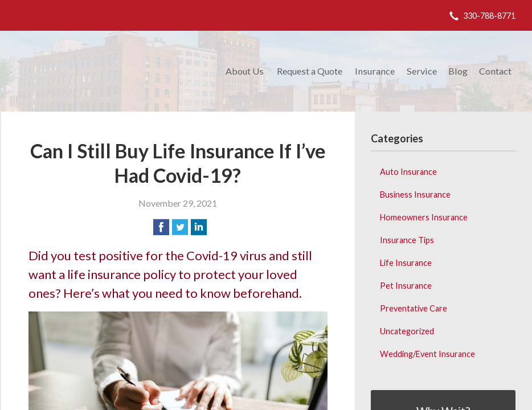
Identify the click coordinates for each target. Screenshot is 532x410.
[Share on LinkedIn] (199, 227)
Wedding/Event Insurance (427, 354)
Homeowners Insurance (424, 217)
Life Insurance (406, 263)
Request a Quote (310, 71)
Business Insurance (415, 194)
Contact (495, 71)
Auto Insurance (408, 172)
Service (422, 71)
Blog (458, 71)
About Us (245, 71)
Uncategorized (407, 331)
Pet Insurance (406, 286)
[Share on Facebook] (161, 227)
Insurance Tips (407, 240)
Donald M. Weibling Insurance (111, 71)
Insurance (375, 71)
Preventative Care (414, 308)
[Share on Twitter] (180, 227)
